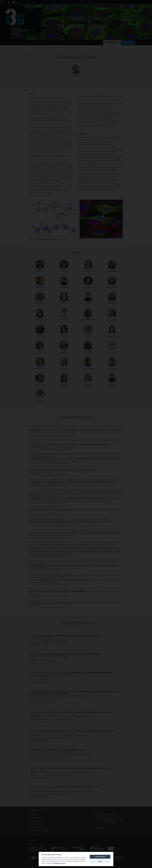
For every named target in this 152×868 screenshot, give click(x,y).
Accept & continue (100, 857)
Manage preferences (60, 863)
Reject (100, 861)
